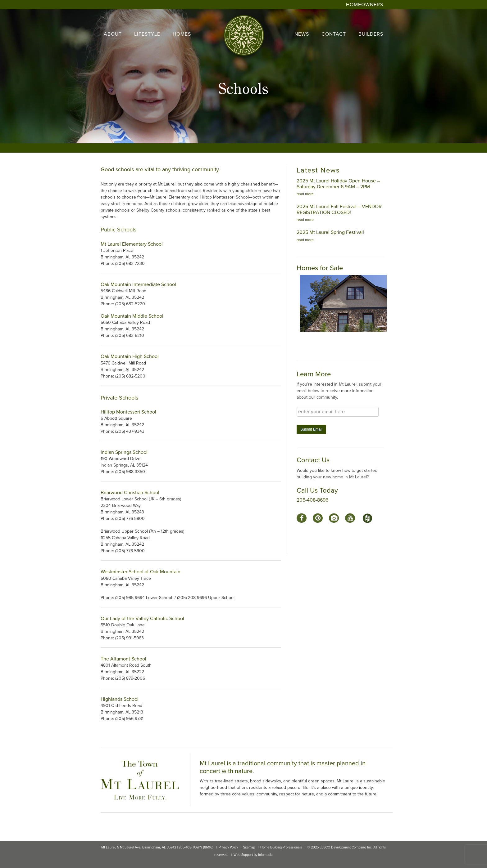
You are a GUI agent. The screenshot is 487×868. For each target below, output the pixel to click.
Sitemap (249, 847)
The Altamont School (123, 659)
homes (182, 34)
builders (371, 34)
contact (334, 34)
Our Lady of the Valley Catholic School (142, 619)
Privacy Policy (228, 847)
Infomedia (265, 855)
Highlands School (120, 699)
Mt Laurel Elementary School (132, 244)
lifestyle (147, 34)
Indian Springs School (124, 452)
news (302, 34)
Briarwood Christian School (130, 493)
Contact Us (313, 460)
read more (305, 194)
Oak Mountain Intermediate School (138, 284)
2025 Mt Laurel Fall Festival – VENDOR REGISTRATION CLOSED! (339, 210)
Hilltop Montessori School (128, 412)
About (113, 34)
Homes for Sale (320, 268)
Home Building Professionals (281, 847)
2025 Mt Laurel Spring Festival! (330, 232)
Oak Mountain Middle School (132, 316)
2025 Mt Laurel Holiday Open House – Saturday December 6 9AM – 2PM (338, 184)
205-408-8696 (312, 500)
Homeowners (365, 5)
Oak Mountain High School (130, 356)
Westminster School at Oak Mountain (141, 572)
